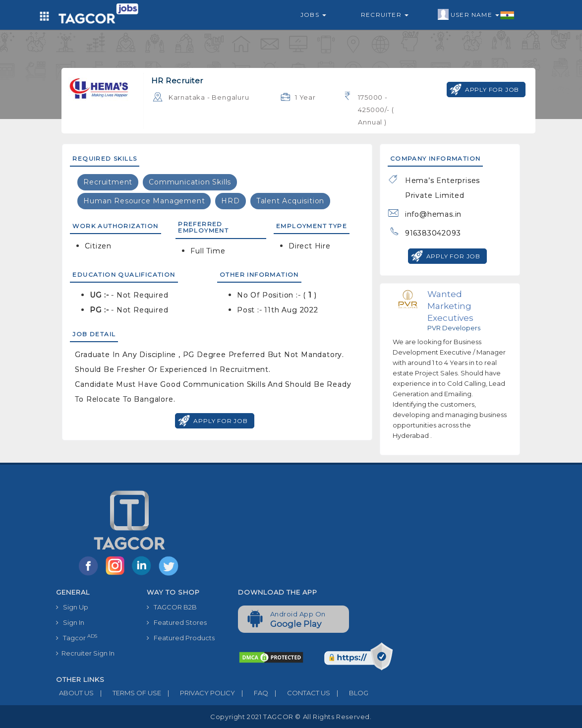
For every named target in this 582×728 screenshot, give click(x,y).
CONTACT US (299, 693)
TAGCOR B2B (172, 607)
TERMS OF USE (127, 693)
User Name (476, 15)
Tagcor (77, 637)
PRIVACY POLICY (198, 693)
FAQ (252, 693)
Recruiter (385, 15)
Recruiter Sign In (85, 653)
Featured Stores (177, 622)
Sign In (70, 622)
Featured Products (181, 638)
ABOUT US (75, 693)
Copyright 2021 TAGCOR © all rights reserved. (291, 717)
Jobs (313, 15)
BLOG (349, 693)
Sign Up (72, 607)
